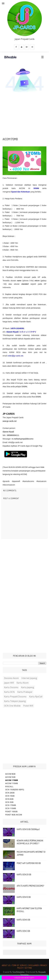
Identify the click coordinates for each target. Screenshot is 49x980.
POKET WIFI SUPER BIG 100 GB (29, 863)
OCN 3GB (9, 802)
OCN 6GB (9, 799)
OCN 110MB (11, 808)
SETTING (28, 968)
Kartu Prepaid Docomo (15, 697)
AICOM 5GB (10, 777)
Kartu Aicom (23, 683)
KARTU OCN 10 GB (24, 897)
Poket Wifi (28, 706)
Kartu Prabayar (25, 692)
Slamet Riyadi (8, 432)
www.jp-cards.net (10, 421)
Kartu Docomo (11, 687)
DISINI (38, 397)
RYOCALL (9, 786)
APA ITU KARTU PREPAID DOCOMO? (30, 886)
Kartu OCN (9, 692)
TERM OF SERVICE (19, 965)
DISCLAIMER (34, 965)
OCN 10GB (10, 796)
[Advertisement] (24, 116)
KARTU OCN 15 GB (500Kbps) (28, 829)
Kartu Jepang (28, 687)
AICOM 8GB (10, 774)
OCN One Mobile (12, 706)
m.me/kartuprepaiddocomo (23, 439)
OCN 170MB (11, 805)
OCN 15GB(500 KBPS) (15, 790)
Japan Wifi (9, 683)
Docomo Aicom (11, 678)
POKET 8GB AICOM (14, 815)
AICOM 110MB (12, 783)
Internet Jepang (29, 678)
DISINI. (24, 387)
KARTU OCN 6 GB (23, 920)
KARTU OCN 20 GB (24, 874)
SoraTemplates (19, 972)
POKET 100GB (11, 811)
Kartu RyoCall (36, 697)
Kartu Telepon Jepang (15, 701)
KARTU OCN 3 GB (23, 931)
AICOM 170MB (12, 780)
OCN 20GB (10, 793)
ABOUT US (6, 965)
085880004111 (13, 435)
